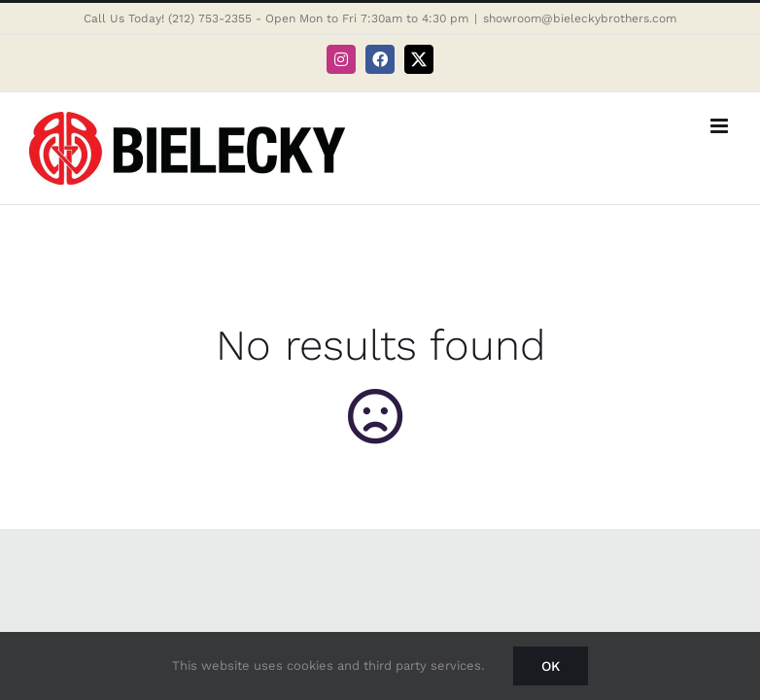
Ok (551, 666)
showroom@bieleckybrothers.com (580, 18)
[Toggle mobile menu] (721, 126)
